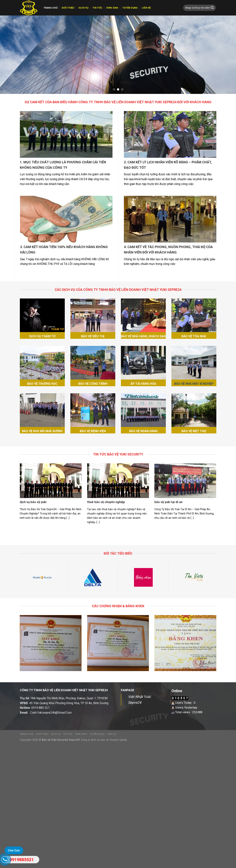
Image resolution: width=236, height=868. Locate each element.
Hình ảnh (112, 8)
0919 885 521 (40, 708)
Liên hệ (146, 8)
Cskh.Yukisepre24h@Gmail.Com (51, 713)
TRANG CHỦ (51, 8)
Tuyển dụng (130, 8)
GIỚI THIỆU (68, 8)
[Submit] (212, 8)
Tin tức (97, 8)
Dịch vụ (83, 8)
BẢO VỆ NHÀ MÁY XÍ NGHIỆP (194, 384)
